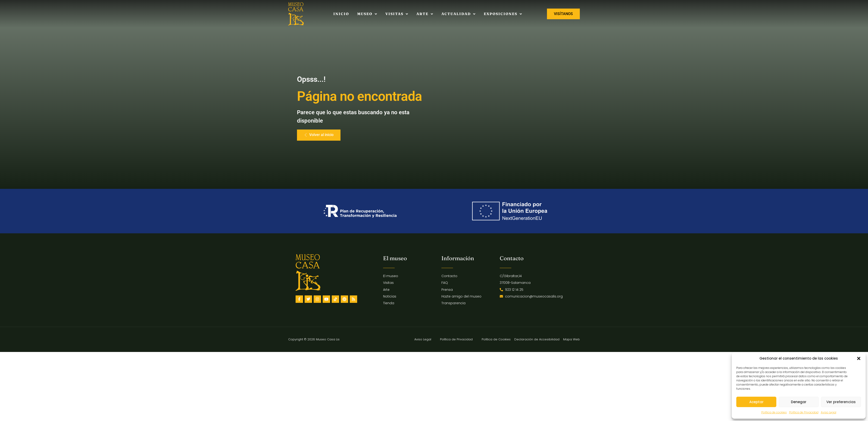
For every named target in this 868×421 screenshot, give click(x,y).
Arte (425, 14)
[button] (859, 358)
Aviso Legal (829, 412)
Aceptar (756, 402)
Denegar (799, 402)
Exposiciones (503, 14)
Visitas (397, 14)
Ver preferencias (841, 402)
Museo (367, 14)
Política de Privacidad (804, 412)
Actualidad (459, 14)
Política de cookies (774, 412)
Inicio (341, 14)
